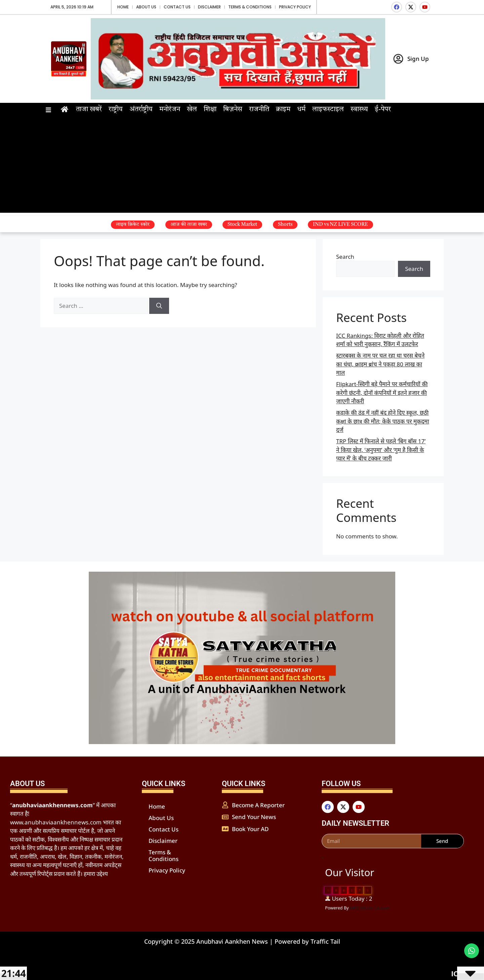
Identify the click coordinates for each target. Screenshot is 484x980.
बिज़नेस (233, 110)
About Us (146, 7)
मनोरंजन (170, 110)
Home (123, 7)
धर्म (301, 110)
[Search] (159, 306)
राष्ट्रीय (116, 110)
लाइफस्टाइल (328, 110)
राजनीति (259, 110)
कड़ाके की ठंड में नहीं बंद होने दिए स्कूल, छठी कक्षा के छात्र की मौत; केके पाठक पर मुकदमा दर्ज (383, 421)
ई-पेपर (383, 110)
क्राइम (283, 110)
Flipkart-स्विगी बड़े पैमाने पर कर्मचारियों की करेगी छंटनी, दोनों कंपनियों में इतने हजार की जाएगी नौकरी (382, 393)
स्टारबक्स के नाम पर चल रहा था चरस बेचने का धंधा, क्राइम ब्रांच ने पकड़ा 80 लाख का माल (380, 364)
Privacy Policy (295, 7)
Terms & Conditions (250, 7)
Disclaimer (209, 7)
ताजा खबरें (89, 110)
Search (345, 257)
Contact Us (177, 7)
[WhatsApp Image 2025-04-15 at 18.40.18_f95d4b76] (242, 742)
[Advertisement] (242, 166)
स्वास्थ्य (359, 110)
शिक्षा (210, 110)
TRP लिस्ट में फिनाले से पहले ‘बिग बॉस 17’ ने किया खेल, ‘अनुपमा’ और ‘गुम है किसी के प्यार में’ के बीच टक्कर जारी (381, 450)
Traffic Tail (325, 941)
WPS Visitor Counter (370, 908)
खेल (192, 110)
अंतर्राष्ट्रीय (141, 110)
